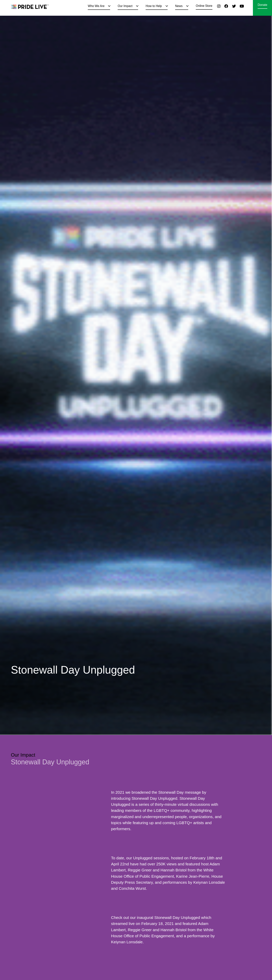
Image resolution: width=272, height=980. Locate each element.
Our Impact (125, 6)
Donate (262, 5)
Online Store (204, 6)
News (179, 6)
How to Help (154, 6)
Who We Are (96, 6)
